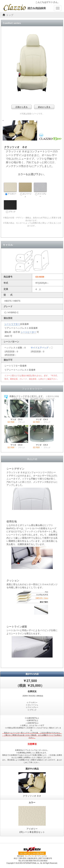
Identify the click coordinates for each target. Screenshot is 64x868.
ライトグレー (40, 190)
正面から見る (22, 107)
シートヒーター (28, 332)
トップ (10, 15)
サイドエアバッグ (40, 348)
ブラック (10, 207)
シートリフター (12, 324)
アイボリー (10, 189)
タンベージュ (25, 190)
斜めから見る (44, 107)
